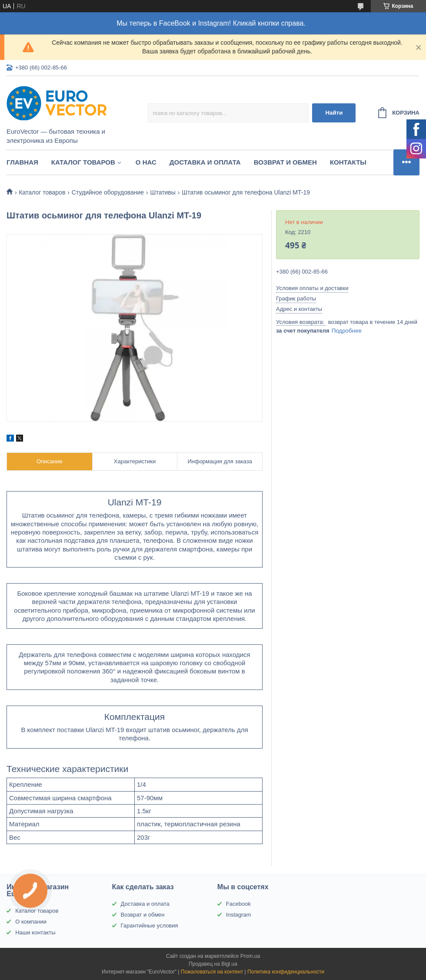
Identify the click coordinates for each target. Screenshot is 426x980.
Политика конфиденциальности (286, 972)
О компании (31, 922)
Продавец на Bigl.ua (213, 964)
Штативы (163, 192)
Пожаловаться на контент (212, 972)
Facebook (238, 904)
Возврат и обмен (285, 162)
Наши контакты (35, 932)
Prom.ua (250, 956)
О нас (146, 162)
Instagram (239, 915)
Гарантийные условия (150, 926)
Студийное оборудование (108, 192)
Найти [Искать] (334, 113)
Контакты (348, 162)
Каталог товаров (83, 162)
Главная (22, 162)
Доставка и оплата (205, 162)
